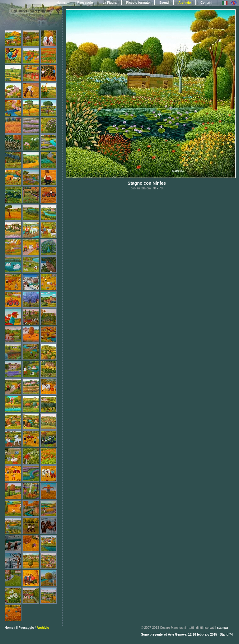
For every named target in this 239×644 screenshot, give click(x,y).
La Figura (110, 3)
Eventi (164, 3)
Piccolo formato (138, 3)
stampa (222, 628)
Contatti (206, 3)
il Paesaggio (84, 3)
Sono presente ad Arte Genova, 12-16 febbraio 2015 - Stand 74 (187, 635)
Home (9, 628)
